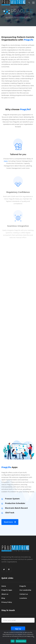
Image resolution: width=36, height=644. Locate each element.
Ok (13, 641)
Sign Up (18, 629)
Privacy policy (21, 641)
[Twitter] (4, 569)
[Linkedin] (9, 569)
